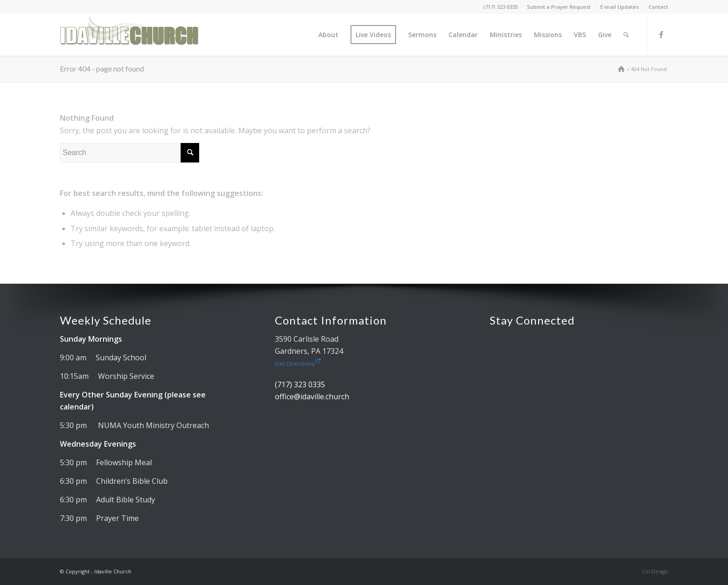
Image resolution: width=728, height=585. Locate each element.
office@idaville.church (312, 396)
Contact (658, 7)
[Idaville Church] (130, 35)
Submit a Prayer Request (559, 7)
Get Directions (298, 364)
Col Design (655, 571)
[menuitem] (559, 7)
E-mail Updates (620, 7)
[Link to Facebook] (661, 34)
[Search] (626, 35)
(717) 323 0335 (500, 7)
